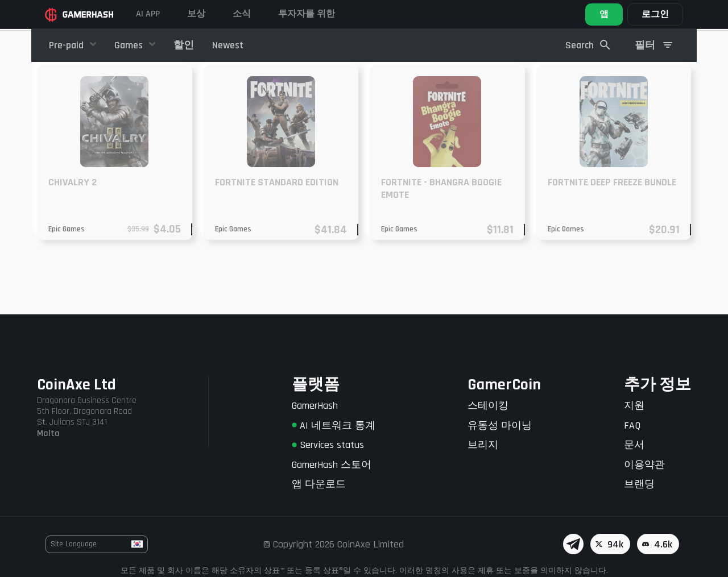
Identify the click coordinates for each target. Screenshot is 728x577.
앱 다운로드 (319, 484)
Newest (228, 45)
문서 (634, 445)
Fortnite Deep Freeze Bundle (612, 245)
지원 (634, 406)
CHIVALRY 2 (73, 245)
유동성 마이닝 (500, 426)
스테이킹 (488, 406)
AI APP (148, 14)
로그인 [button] (655, 14)
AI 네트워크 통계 (334, 426)
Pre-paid (67, 45)
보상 (196, 14)
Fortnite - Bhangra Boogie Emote (441, 252)
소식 (242, 14)
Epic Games (67, 292)
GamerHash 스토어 (332, 465)
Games (130, 45)
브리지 (483, 445)
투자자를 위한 (307, 14)
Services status (328, 445)
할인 (184, 45)
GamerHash (315, 406)
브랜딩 (639, 484)
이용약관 (644, 465)
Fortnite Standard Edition (277, 245)
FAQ (632, 426)
